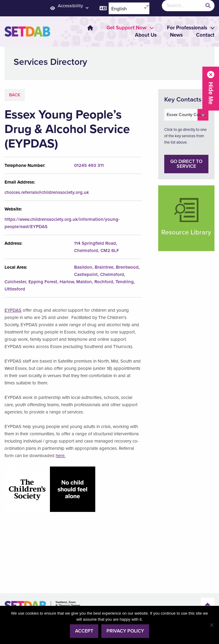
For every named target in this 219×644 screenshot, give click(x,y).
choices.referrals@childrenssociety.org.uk (47, 192)
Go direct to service (186, 164)
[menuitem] (87, 28)
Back (15, 95)
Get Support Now (126, 28)
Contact (205, 35)
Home (90, 28)
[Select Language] (129, 8)
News (176, 35)
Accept (84, 631)
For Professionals (187, 28)
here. (60, 456)
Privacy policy (125, 631)
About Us (146, 35)
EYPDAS (13, 310)
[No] (211, 625)
